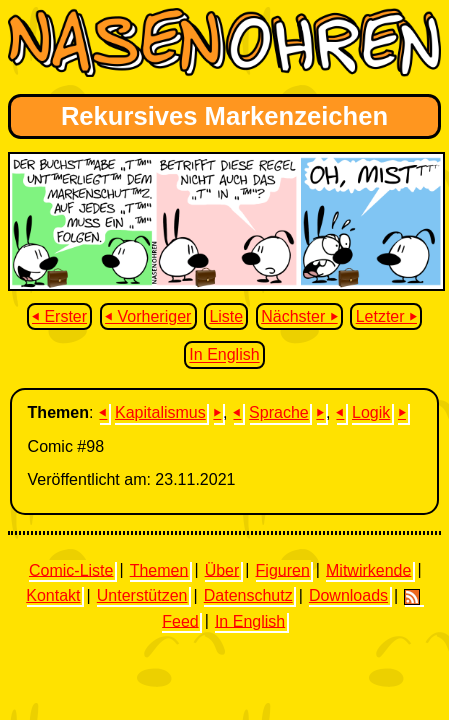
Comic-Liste (71, 569)
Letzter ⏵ (386, 316)
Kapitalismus (160, 412)
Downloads (348, 595)
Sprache (279, 412)
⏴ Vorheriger (148, 316)
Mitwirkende (368, 569)
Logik (371, 412)
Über (222, 569)
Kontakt (53, 595)
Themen (159, 569)
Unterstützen (142, 595)
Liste (226, 316)
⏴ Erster (59, 316)
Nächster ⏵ (299, 316)
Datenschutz (248, 595)
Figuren (283, 569)
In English (224, 355)
